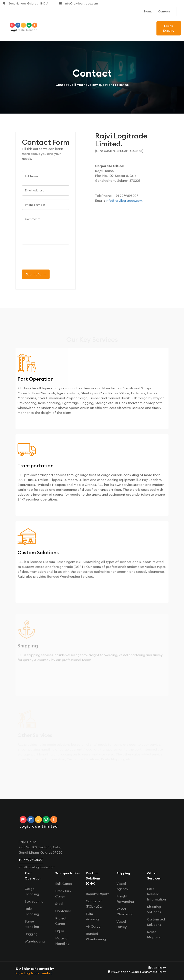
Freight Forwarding (125, 899)
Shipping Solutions (154, 909)
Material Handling (62, 941)
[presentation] (53, 257)
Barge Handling (32, 924)
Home (148, 11)
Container (63, 911)
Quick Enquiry (169, 28)
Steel (59, 904)
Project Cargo (61, 921)
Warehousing (35, 941)
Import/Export (97, 894)
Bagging (31, 934)
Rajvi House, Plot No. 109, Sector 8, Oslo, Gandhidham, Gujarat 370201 (41, 847)
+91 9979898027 (31, 860)
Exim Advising (92, 916)
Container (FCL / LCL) (94, 904)
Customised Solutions (156, 922)
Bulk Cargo (64, 884)
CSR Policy (157, 968)
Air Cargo (93, 926)
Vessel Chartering (125, 911)
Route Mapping (154, 935)
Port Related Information (156, 894)
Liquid (60, 931)
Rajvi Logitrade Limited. (34, 973)
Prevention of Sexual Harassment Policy (137, 972)
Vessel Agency (122, 886)
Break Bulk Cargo (63, 894)
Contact (164, 11)
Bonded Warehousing (96, 936)
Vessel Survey (122, 924)
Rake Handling (32, 911)
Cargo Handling (32, 891)
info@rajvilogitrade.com (79, 3)
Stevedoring (34, 901)
